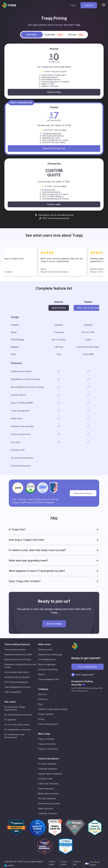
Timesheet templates (48, 769)
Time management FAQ (48, 679)
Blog (40, 704)
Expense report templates (50, 774)
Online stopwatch (46, 789)
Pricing (41, 719)
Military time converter (48, 794)
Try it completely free (88, 667)
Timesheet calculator (48, 813)
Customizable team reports (17, 672)
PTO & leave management (16, 682)
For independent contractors (18, 730)
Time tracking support (48, 724)
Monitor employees (47, 664)
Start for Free (54, 92)
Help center (44, 644)
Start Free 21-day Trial (54, 148)
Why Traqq (44, 734)
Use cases (10, 702)
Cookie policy (52, 863)
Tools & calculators (48, 759)
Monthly (32, 35)
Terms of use (77, 863)
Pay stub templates (47, 799)
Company (43, 689)
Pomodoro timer (45, 779)
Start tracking (54, 624)
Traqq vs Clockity (46, 739)
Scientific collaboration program (53, 709)
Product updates (46, 714)
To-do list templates (47, 764)
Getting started (45, 649)
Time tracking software (15, 649)
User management (13, 692)
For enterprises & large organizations (15, 708)
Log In (73, 5)
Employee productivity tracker (18, 654)
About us (42, 694)
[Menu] (104, 5)
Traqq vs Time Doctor (48, 749)
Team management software (17, 687)
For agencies (10, 720)
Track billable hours (47, 659)
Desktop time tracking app (50, 654)
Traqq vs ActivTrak (47, 744)
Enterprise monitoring (48, 669)
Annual (76, 35)
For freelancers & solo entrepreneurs (14, 736)
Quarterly (54, 35)
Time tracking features (17, 644)
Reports (42, 674)
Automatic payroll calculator (17, 677)
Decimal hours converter (49, 803)
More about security (83, 493)
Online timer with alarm (48, 784)
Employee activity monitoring (18, 659)
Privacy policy (64, 863)
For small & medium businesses (18, 715)
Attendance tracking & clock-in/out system (20, 666)
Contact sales (54, 204)
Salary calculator (46, 808)
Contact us (43, 699)
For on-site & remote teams (17, 725)
